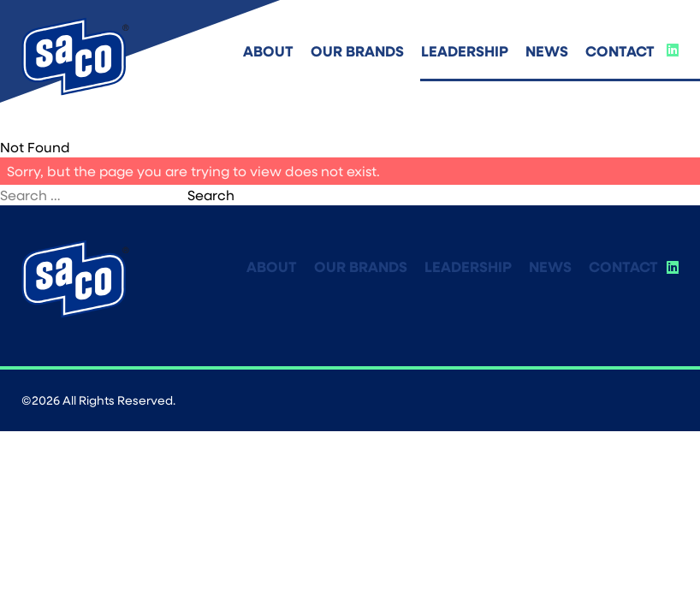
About (268, 51)
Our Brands (357, 51)
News (547, 51)
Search (211, 195)
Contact (620, 51)
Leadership (465, 51)
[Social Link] (673, 50)
